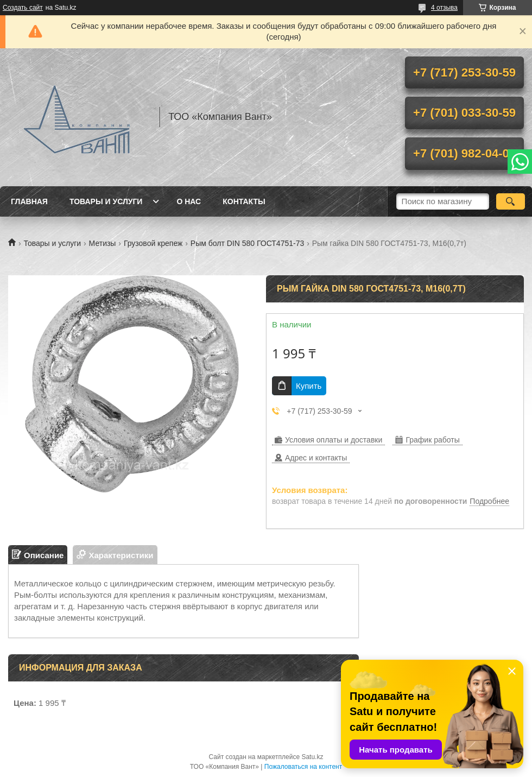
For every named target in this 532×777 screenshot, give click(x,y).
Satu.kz (312, 757)
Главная (29, 201)
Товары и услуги (106, 201)
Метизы (103, 243)
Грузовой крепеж (153, 243)
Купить (309, 386)
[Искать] (511, 201)
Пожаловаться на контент (303, 767)
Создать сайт (23, 8)
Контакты (244, 201)
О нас (189, 201)
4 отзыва (444, 8)
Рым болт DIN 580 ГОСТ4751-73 (247, 243)
